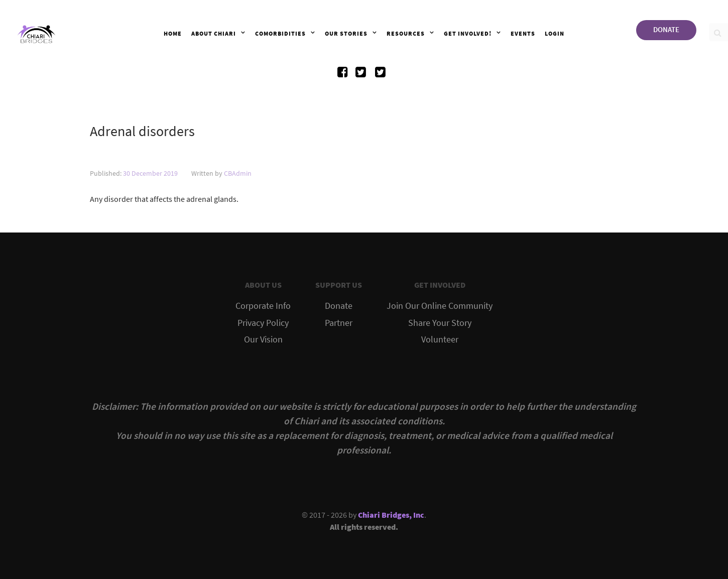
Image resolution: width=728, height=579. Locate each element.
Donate (339, 306)
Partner (339, 323)
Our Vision (263, 339)
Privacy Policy (263, 323)
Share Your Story (440, 323)
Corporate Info (263, 306)
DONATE (666, 30)
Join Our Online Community (440, 306)
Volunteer (440, 339)
